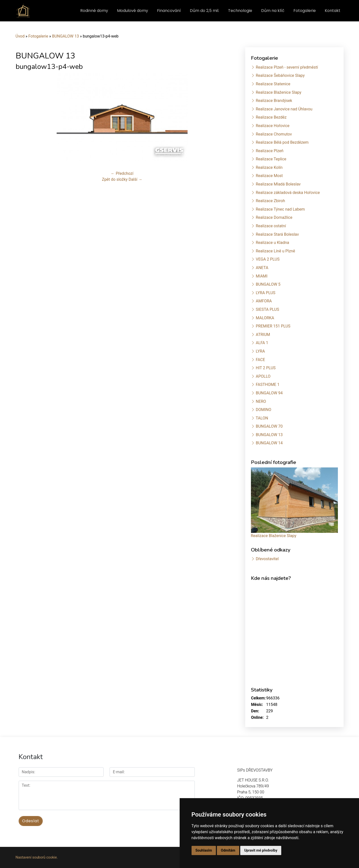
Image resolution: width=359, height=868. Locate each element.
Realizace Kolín (269, 167)
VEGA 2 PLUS (268, 259)
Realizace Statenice (273, 84)
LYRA (260, 351)
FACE (260, 360)
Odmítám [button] (228, 850)
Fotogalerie (305, 11)
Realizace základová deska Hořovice (288, 193)
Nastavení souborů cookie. (37, 857)
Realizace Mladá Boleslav (278, 184)
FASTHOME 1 (267, 385)
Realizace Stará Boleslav (277, 234)
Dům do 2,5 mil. (204, 11)
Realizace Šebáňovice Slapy (280, 75)
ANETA (262, 268)
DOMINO (263, 410)
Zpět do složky (115, 179)
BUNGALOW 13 (65, 36)
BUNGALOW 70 (269, 426)
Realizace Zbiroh (270, 201)
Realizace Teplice (271, 159)
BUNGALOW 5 (268, 284)
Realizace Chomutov (274, 134)
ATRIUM (263, 335)
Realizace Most (269, 176)
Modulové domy (133, 11)
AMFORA (264, 301)
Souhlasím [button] (204, 850)
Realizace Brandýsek (274, 101)
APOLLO (263, 376)
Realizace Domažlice (274, 217)
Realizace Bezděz (271, 117)
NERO (261, 401)
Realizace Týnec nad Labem (280, 209)
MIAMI (261, 276)
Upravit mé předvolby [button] (261, 850)
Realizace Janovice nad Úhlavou (284, 109)
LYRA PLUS (265, 293)
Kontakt (333, 11)
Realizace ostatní (271, 226)
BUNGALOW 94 (269, 393)
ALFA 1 (262, 343)
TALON (262, 418)
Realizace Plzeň (269, 151)
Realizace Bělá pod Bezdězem (282, 142)
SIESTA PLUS (267, 309)
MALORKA (265, 318)
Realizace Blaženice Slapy (278, 92)
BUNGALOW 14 (269, 443)
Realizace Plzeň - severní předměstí (287, 67)
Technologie (240, 11)
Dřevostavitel (267, 559)
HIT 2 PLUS (266, 368)
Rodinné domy (94, 11)
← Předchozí (122, 173)
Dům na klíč (273, 11)
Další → (135, 179)
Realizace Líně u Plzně (275, 251)
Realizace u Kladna (272, 243)
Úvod (20, 36)
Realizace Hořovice (273, 126)
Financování (169, 11)
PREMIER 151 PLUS (273, 326)
